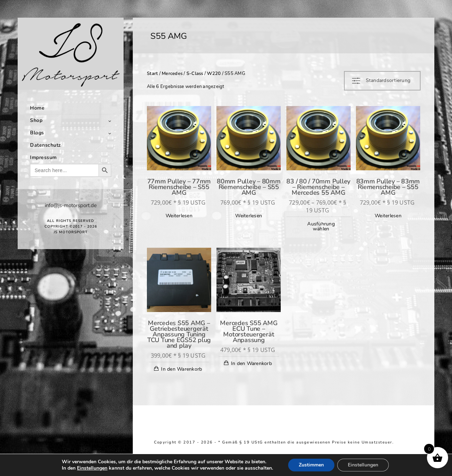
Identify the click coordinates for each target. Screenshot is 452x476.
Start (152, 74)
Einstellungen (92, 468)
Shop (36, 120)
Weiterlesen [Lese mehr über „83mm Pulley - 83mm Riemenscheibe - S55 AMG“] (388, 216)
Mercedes (172, 74)
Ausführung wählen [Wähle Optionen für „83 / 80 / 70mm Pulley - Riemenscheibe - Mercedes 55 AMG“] (321, 226)
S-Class (195, 74)
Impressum (43, 157)
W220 (214, 74)
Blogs (37, 133)
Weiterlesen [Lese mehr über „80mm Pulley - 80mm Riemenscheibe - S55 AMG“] (249, 216)
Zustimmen (311, 465)
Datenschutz (46, 145)
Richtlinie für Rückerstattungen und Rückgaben (240, 447)
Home (37, 108)
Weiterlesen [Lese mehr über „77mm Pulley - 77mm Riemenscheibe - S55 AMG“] (179, 216)
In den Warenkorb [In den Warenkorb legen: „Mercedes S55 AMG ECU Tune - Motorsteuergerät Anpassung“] (251, 363)
